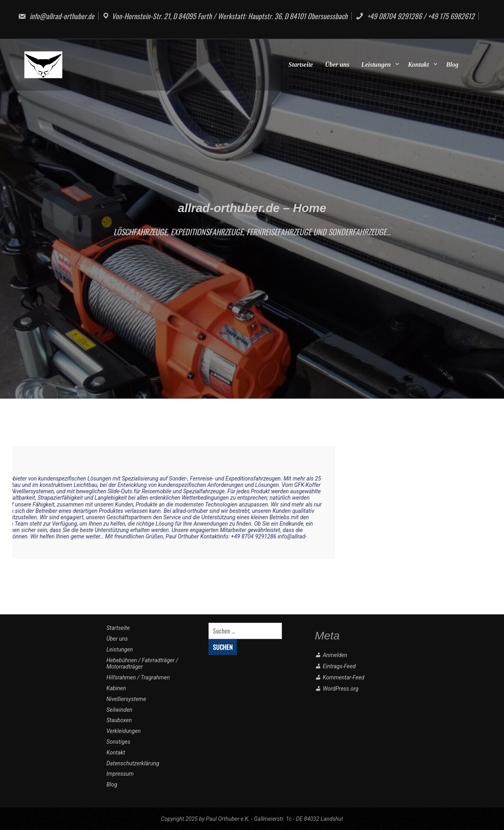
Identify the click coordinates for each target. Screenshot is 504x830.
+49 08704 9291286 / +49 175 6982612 (415, 16)
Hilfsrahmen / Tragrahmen (138, 677)
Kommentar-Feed (343, 677)
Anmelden (335, 655)
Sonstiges (118, 742)
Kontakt (418, 65)
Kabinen (116, 688)
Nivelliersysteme (126, 699)
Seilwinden (119, 710)
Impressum (120, 774)
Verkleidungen (123, 731)
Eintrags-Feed (339, 666)
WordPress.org (340, 689)
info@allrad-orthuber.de (56, 16)
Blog (452, 65)
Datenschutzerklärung (133, 763)
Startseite (301, 65)
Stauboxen (119, 720)
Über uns (337, 65)
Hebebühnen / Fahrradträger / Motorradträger (142, 664)
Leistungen (376, 65)
